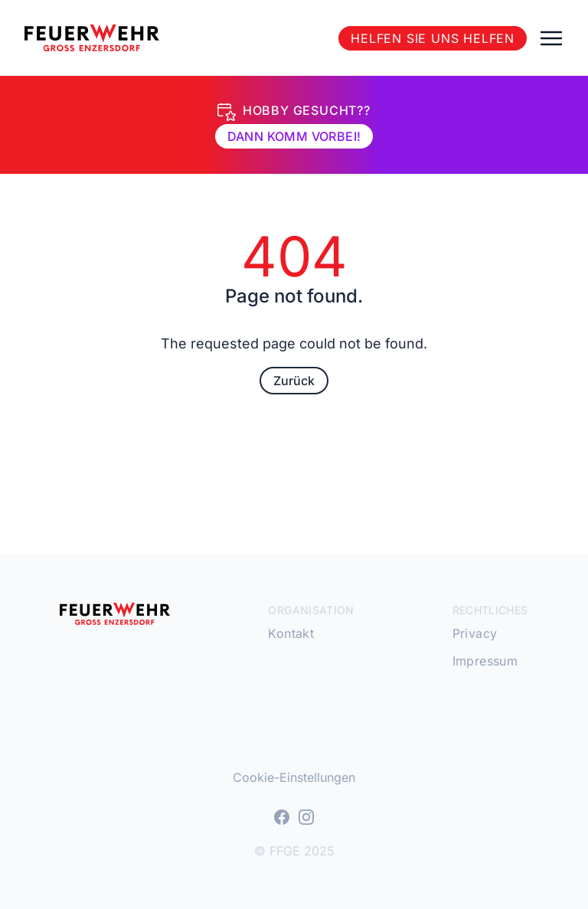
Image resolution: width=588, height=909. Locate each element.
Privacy (475, 633)
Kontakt (291, 633)
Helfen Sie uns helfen (433, 38)
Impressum (485, 661)
